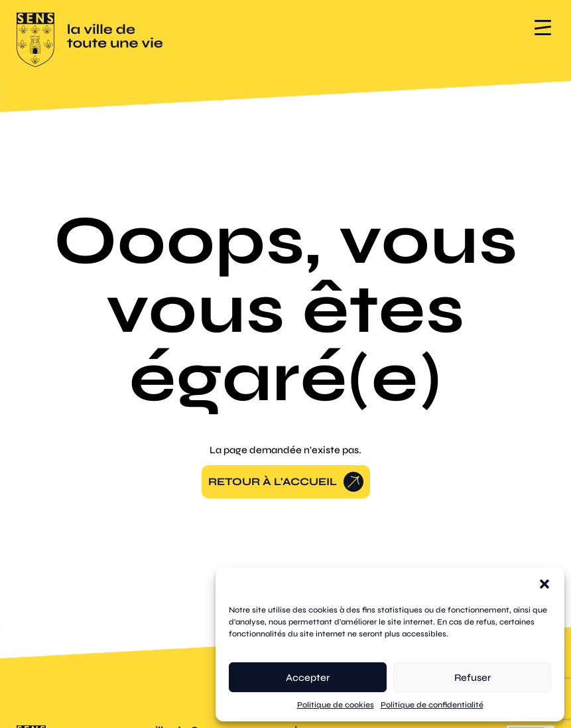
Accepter (308, 678)
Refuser (473, 678)
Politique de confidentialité (432, 705)
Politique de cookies (336, 705)
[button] (544, 584)
